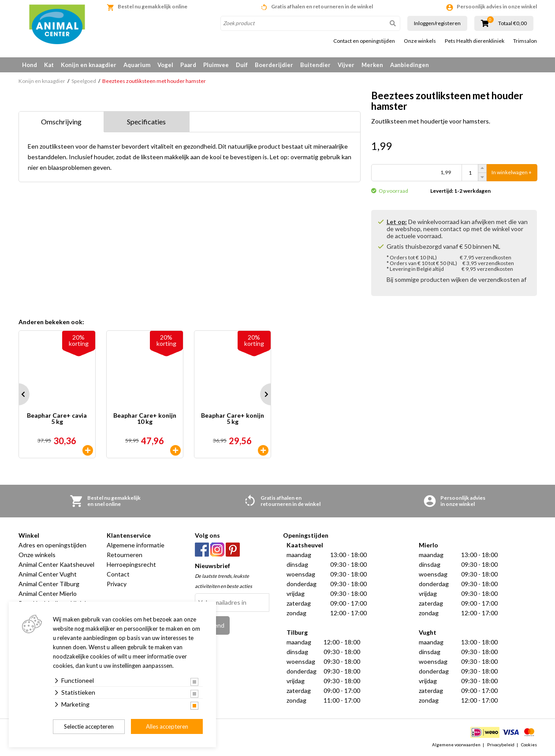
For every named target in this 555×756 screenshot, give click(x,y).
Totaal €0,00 (512, 23)
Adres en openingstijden (52, 545)
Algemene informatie (136, 545)
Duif (242, 65)
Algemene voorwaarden (456, 745)
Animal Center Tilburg (49, 584)
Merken (372, 65)
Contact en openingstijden (364, 41)
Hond (30, 65)
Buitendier (315, 65)
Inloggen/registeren (437, 23)
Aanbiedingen (410, 65)
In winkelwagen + (512, 173)
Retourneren (125, 555)
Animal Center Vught (48, 574)
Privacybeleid (501, 745)
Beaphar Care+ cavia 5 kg (57, 419)
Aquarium (137, 65)
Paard (188, 65)
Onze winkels (420, 41)
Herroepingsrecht (131, 565)
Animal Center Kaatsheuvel (56, 565)
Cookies (529, 745)
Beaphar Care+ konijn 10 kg (145, 419)
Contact (118, 574)
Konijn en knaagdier (89, 65)
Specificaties (146, 122)
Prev (19, 395)
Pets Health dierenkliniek (475, 41)
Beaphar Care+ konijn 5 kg (233, 419)
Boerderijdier (274, 65)
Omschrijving (61, 122)
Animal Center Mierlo (48, 594)
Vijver (346, 65)
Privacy (117, 584)
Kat (49, 65)
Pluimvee (216, 65)
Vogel (165, 65)
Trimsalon (525, 41)
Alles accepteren (167, 726)
